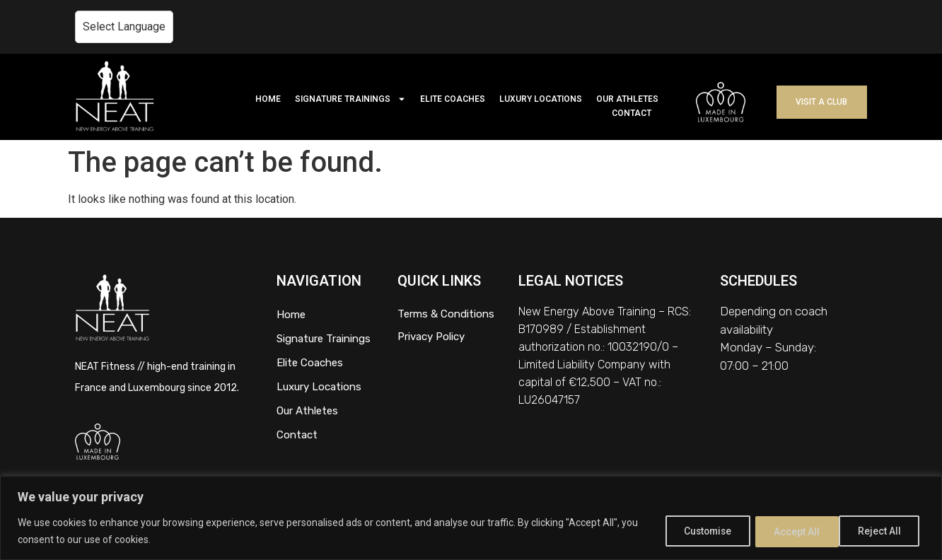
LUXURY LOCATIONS (541, 99)
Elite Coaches (310, 363)
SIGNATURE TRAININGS (350, 99)
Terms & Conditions (446, 314)
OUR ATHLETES (627, 99)
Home (291, 315)
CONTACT (632, 113)
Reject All (790, 531)
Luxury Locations (319, 387)
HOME (268, 99)
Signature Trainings (324, 339)
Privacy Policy (431, 337)
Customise (696, 531)
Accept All (881, 531)
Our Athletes (307, 411)
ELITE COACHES (453, 99)
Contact (297, 435)
